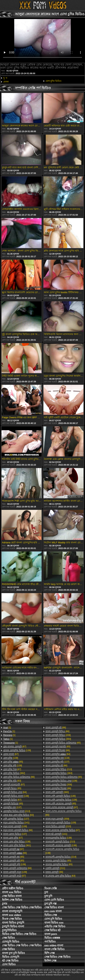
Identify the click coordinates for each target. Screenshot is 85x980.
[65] (13, 762)
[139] (17, 750)
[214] (61, 857)
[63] (12, 781)
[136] (61, 796)
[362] (14, 773)
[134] (58, 758)
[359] (57, 819)
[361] (17, 845)
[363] (59, 773)
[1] (7, 728)
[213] (17, 811)
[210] (58, 826)
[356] (59, 785)
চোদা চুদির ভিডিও (54, 81)
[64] (15, 792)
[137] (12, 807)
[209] (58, 735)
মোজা (6, 82)
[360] (57, 792)
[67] (15, 747)
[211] (55, 868)
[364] (58, 739)
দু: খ (5, 78)
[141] (16, 823)
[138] (16, 796)
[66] (19, 777)
